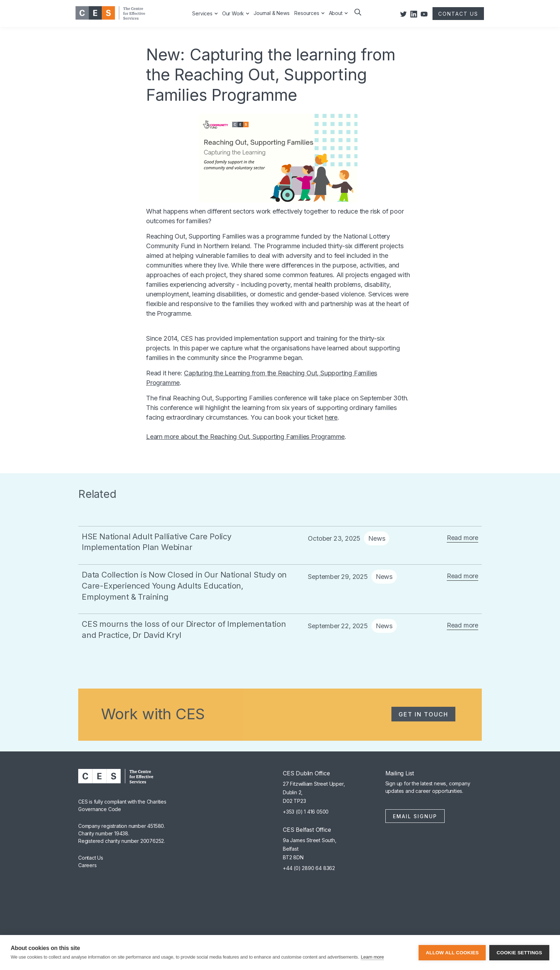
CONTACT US (458, 14)
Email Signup (415, 816)
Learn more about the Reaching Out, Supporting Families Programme (245, 437)
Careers (87, 865)
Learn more (372, 957)
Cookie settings (519, 953)
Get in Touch (423, 714)
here (331, 417)
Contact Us (91, 858)
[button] (357, 17)
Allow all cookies (452, 953)
